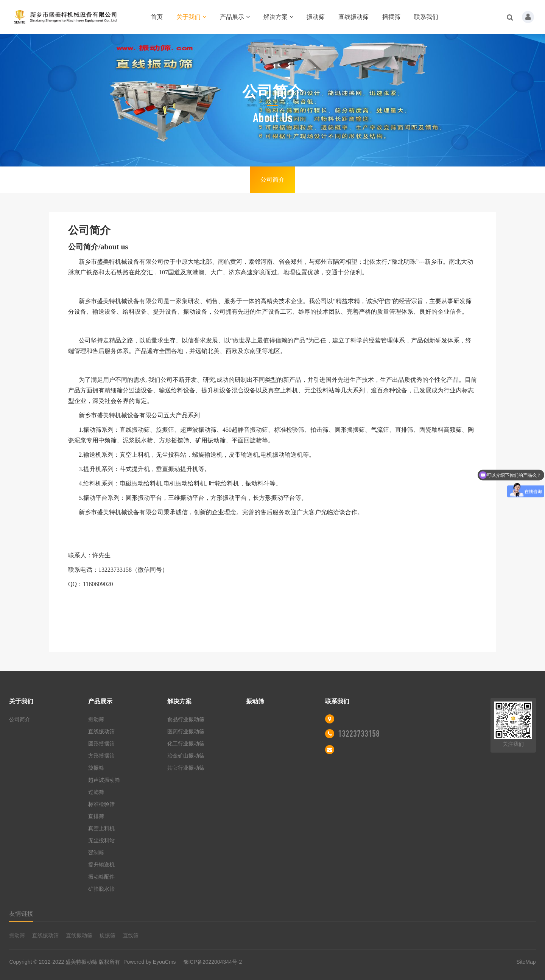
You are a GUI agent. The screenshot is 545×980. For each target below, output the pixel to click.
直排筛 (96, 816)
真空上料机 (101, 828)
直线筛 (131, 935)
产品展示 (235, 17)
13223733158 (359, 734)
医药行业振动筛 (186, 731)
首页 (157, 17)
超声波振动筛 (104, 780)
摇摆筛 (391, 17)
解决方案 (278, 17)
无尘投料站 (101, 840)
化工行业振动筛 (186, 744)
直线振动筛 (353, 17)
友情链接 (21, 914)
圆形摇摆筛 (101, 744)
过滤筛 (96, 792)
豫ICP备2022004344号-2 (213, 962)
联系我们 (426, 17)
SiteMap (526, 962)
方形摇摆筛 (101, 756)
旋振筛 (96, 768)
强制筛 (96, 852)
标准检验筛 (101, 804)
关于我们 (191, 17)
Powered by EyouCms (149, 962)
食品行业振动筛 (186, 719)
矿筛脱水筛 (101, 889)
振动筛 (316, 17)
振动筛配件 (101, 877)
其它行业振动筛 (186, 768)
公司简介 (272, 180)
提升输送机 (101, 865)
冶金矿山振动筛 (186, 756)
